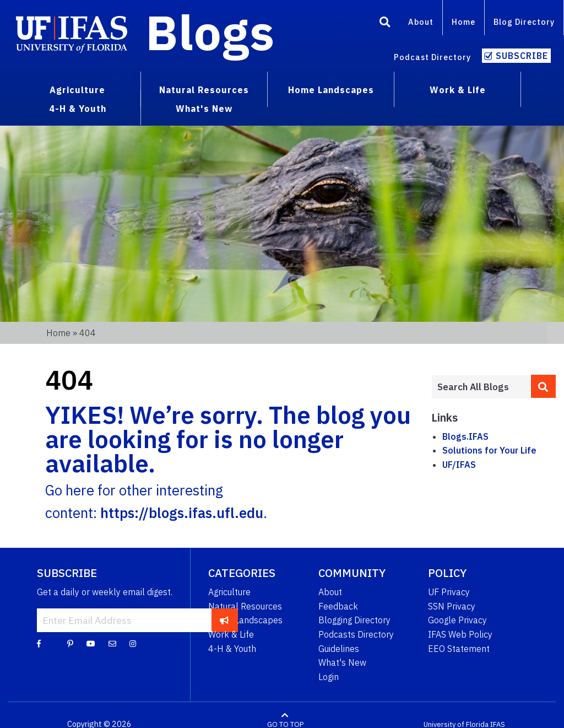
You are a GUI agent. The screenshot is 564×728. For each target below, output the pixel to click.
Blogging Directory (354, 620)
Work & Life (231, 634)
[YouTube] (91, 643)
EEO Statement (459, 649)
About (421, 22)
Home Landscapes (245, 620)
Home (463, 22)
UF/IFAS (459, 465)
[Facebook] (39, 643)
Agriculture (229, 592)
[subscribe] (224, 620)
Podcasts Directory (356, 634)
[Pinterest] (70, 643)
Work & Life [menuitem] (458, 90)
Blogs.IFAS (465, 436)
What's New (342, 662)
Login (329, 677)
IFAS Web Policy (460, 634)
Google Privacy (457, 620)
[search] (543, 386)
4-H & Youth (232, 649)
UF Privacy (449, 592)
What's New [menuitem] (204, 109)
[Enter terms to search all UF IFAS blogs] (481, 387)
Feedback (338, 606)
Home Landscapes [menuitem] (331, 90)
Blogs (210, 32)
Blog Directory (524, 22)
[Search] (385, 24)
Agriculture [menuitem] (77, 90)
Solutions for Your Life (489, 450)
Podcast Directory (432, 57)
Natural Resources (245, 606)
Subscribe (522, 56)
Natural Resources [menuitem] (204, 90)
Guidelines (339, 649)
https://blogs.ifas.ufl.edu (182, 513)
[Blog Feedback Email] (112, 643)
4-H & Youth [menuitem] (78, 109)
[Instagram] (133, 643)
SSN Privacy (452, 606)
